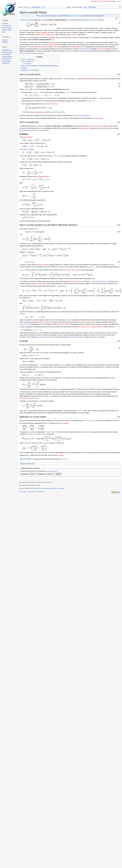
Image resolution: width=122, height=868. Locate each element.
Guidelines (5, 42)
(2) (68, 92)
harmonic (88, 432)
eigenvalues (53, 43)
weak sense (99, 118)
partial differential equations (28, 130)
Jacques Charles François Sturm (45, 35)
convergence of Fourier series (29, 398)
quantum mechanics (45, 337)
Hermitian (31, 47)
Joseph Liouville (72, 35)
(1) (92, 38)
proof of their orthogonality (81, 115)
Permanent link (7, 59)
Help (4, 32)
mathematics (25, 20)
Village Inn (5, 40)
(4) (38, 401)
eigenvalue (47, 267)
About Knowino (7, 25)
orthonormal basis (52, 104)
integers (40, 443)
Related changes (7, 52)
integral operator (85, 322)
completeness (84, 49)
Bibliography (36, 7)
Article (20, 7)
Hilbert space (30, 112)
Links (43, 7)
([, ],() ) (40, 112)
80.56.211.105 (97, 1)
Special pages (6, 54)
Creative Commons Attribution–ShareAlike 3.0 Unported (49, 488)
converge (61, 455)
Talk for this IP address (109, 1)
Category (23, 464)
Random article (7, 30)
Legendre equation (28, 149)
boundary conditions (41, 33)
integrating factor (84, 128)
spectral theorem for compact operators (90, 327)
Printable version (7, 57)
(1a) (56, 244)
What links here (7, 50)
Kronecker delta (60, 112)
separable (41, 53)
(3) (71, 92)
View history (92, 7)
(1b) (33, 267)
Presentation (25, 474)
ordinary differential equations (98, 126)
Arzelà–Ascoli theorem (63, 324)
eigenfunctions (53, 45)
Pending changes (77, 7)
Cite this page (6, 61)
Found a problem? (52, 471)
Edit (85, 7)
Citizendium (65, 459)
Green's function (25, 324)
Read (69, 7)
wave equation (64, 423)
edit (119, 74)
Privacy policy (23, 492)
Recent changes (7, 28)
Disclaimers (41, 492)
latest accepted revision (74, 16)
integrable (90, 79)
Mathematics (31, 464)
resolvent (22, 314)
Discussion (27, 7)
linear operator (44, 265)
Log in (119, 1)
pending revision (46, 16)
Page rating (6, 63)
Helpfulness (42, 474)
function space (57, 47)
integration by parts (37, 284)
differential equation (90, 20)
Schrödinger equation (76, 337)
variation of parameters (45, 322)
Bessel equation (27, 137)
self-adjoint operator (101, 281)
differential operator (41, 47)
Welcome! (5, 23)
